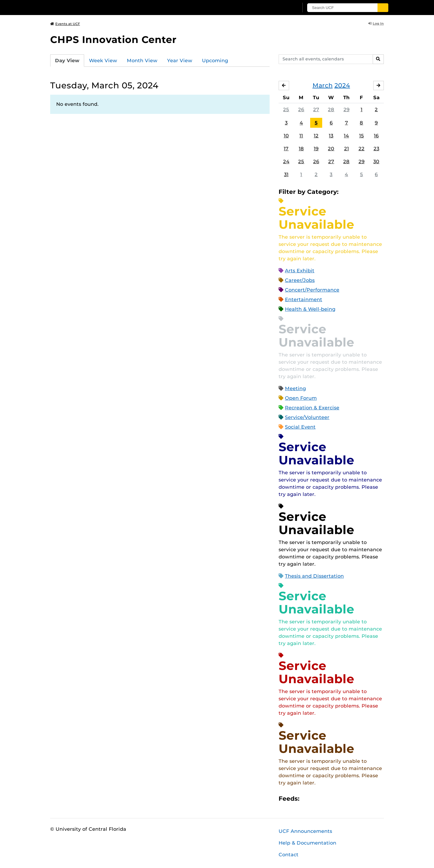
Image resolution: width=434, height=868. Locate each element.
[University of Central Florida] (94, 7)
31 (286, 174)
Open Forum (301, 398)
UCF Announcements (305, 831)
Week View (103, 61)
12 (316, 136)
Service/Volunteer (307, 417)
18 (301, 149)
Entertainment (304, 300)
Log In (376, 23)
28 (331, 110)
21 (347, 149)
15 (362, 136)
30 (376, 162)
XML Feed (338, 799)
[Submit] (383, 8)
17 (286, 149)
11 (301, 136)
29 (347, 110)
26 (301, 110)
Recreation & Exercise (312, 408)
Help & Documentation (307, 843)
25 (286, 110)
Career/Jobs (300, 280)
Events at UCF (65, 24)
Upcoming (215, 61)
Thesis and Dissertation (314, 576)
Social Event (300, 427)
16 (376, 136)
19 (316, 149)
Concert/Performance (312, 290)
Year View (180, 61)
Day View (67, 61)
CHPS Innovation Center (113, 40)
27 (316, 110)
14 (346, 136)
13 (331, 136)
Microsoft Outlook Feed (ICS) (317, 799)
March (323, 85)
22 (362, 149)
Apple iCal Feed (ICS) (307, 799)
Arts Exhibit (300, 271)
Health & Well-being (310, 309)
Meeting (295, 388)
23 (376, 149)
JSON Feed (348, 799)
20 (331, 149)
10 (286, 136)
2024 (342, 85)
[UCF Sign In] (279, 8)
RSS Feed (328, 799)
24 (286, 162)
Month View (142, 61)
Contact (289, 855)
